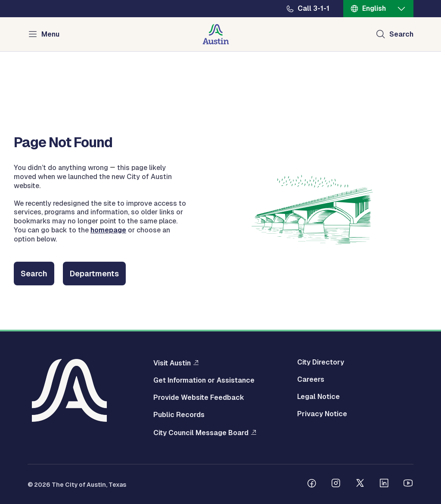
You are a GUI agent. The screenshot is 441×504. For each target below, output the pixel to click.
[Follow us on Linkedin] (384, 484)
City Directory (321, 362)
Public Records (179, 415)
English (374, 8)
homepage (108, 230)
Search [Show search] (401, 34)
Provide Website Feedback (199, 398)
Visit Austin (172, 363)
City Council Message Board (201, 433)
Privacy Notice (322, 414)
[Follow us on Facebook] (312, 484)
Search (34, 274)
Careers (311, 380)
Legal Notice (318, 397)
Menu (50, 34)
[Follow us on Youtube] (408, 484)
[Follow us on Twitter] (360, 484)
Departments (94, 274)
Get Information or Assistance (204, 380)
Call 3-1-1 (314, 9)
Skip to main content (34, 0)
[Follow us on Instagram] (336, 484)
